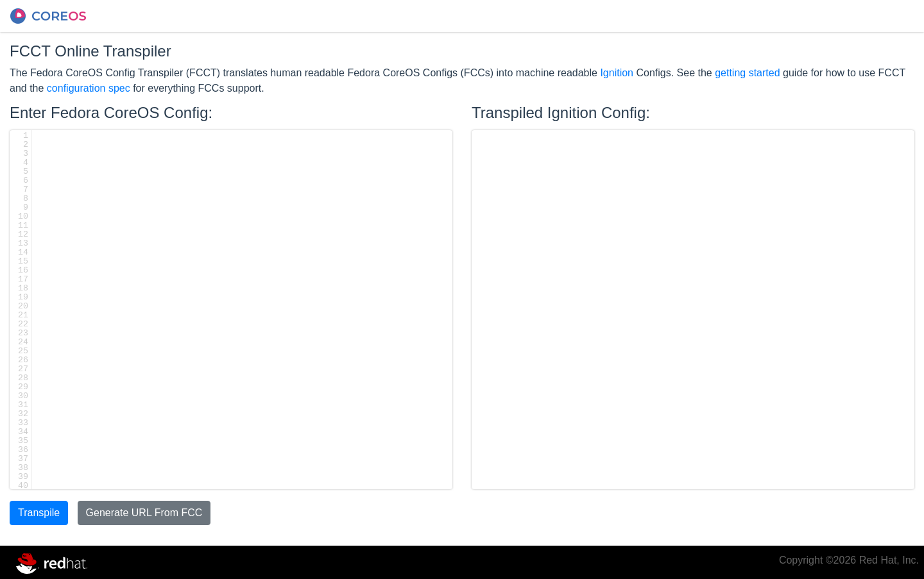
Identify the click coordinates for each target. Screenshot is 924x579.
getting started (747, 73)
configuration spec (89, 88)
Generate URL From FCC (144, 513)
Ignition (617, 73)
